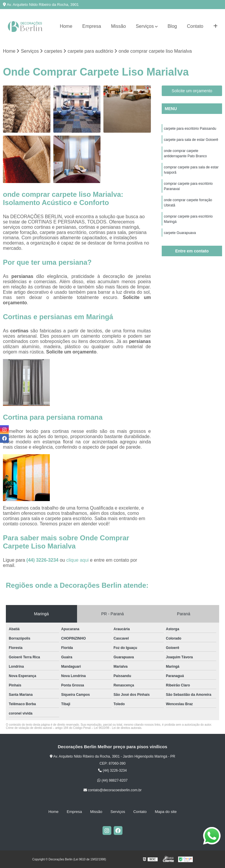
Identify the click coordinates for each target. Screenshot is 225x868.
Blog (172, 26)
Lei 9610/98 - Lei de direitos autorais (118, 728)
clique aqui (77, 560)
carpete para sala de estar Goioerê (191, 140)
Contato (195, 26)
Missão (119, 26)
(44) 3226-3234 (43, 560)
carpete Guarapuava (180, 233)
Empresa (92, 26)
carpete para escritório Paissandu (190, 129)
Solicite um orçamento (192, 91)
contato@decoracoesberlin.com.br (112, 790)
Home (66, 26)
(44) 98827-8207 (112, 780)
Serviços (145, 26)
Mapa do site (166, 812)
